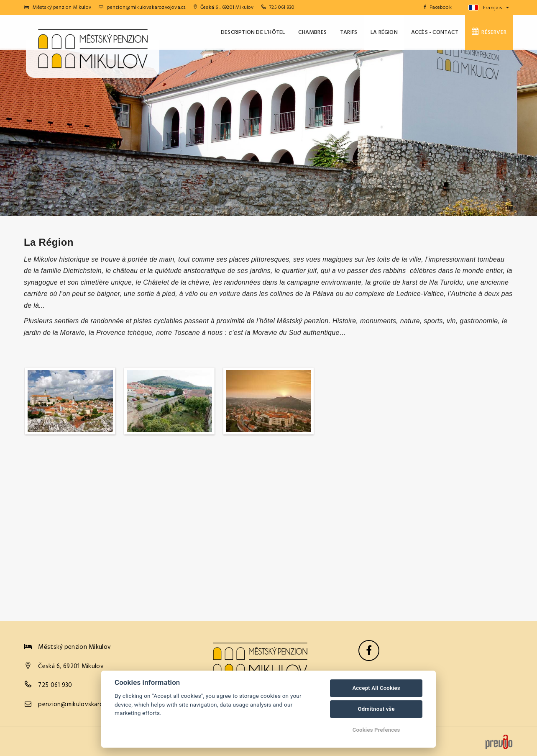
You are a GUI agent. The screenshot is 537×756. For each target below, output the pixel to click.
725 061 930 (282, 8)
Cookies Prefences (376, 730)
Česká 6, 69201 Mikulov (71, 666)
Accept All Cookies (376, 688)
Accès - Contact (435, 32)
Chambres (312, 32)
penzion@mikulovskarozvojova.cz (142, 8)
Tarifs (349, 32)
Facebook (438, 8)
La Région (384, 32)
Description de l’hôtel (253, 32)
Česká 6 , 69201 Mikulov (224, 8)
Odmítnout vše (376, 709)
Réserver (489, 32)
